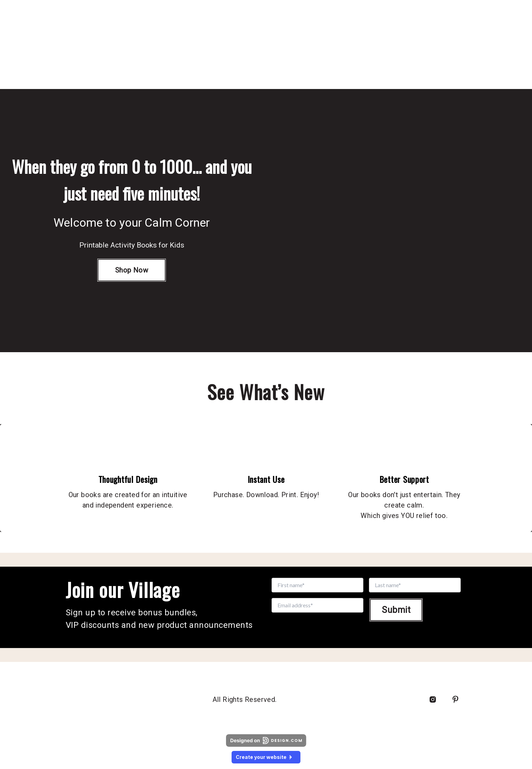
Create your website (266, 757)
